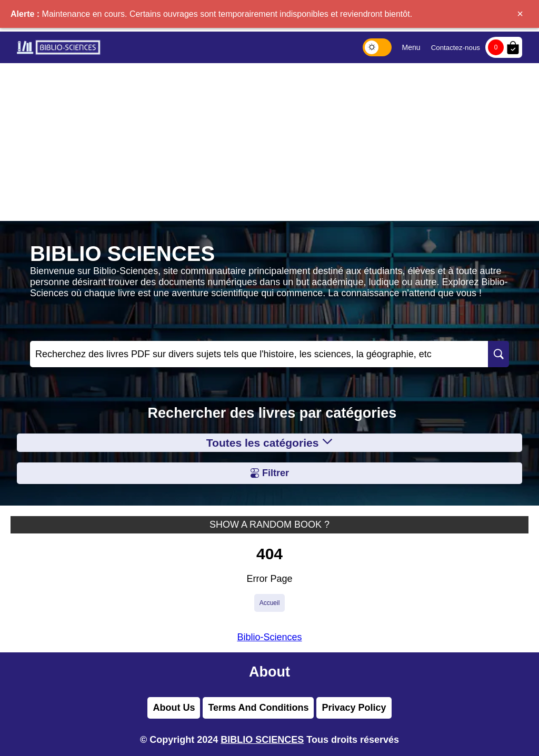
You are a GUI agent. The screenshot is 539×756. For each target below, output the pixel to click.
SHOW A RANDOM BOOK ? (269, 525)
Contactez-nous (456, 48)
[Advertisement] (269, 142)
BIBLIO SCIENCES (262, 740)
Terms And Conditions (258, 708)
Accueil (270, 603)
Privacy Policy (354, 708)
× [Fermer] (520, 14)
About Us (174, 708)
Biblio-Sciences (269, 637)
